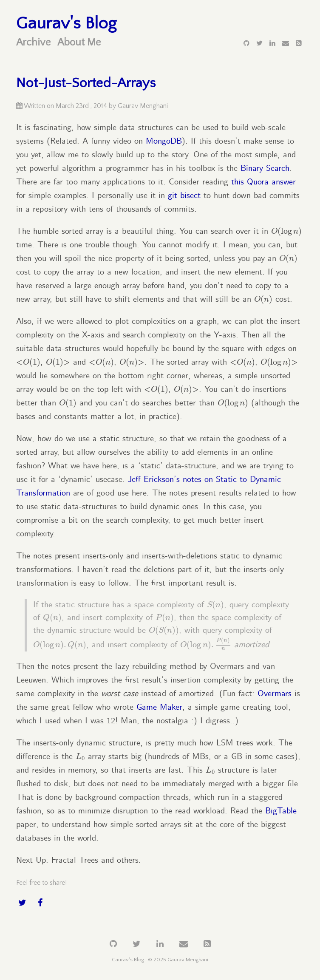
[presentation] (286, 232)
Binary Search (265, 169)
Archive (33, 42)
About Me (79, 42)
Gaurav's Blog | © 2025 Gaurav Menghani (160, 960)
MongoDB (164, 141)
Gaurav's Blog (66, 23)
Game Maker (159, 707)
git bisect (184, 196)
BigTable (281, 811)
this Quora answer (263, 182)
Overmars (275, 694)
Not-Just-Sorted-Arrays (86, 83)
